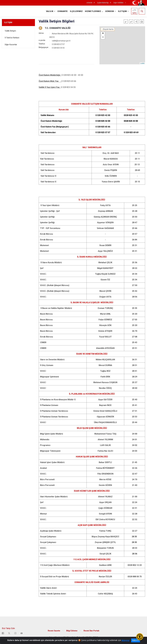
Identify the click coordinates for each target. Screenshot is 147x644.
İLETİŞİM (8, 22)
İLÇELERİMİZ (76, 11)
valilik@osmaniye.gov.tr (61, 41)
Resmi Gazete (54, 631)
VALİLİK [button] (50, 11)
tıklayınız (125, 640)
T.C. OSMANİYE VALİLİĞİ (58, 28)
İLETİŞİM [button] (122, 11)
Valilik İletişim (10, 31)
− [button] (103, 37)
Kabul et (136, 640)
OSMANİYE (63, 11)
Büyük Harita (108, 29)
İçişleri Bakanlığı (103, 3)
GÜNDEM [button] (110, 11)
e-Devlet (89, 3)
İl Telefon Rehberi (12, 38)
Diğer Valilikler (119, 3)
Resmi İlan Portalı (91, 631)
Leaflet (142, 63)
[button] (136, 21)
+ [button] (103, 34)
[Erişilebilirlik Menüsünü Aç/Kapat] (140, 637)
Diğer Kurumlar (11, 45)
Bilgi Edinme (72, 631)
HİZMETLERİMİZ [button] (93, 11)
